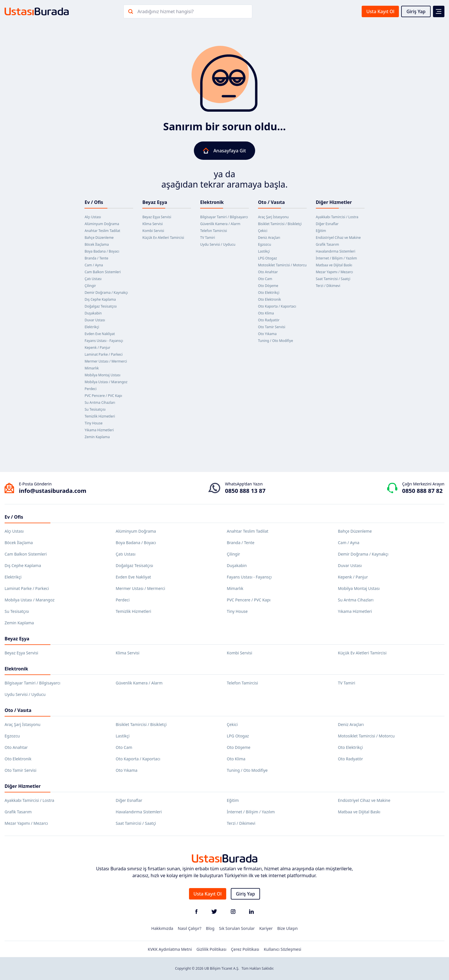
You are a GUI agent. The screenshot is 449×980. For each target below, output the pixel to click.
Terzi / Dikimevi (328, 286)
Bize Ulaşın (287, 928)
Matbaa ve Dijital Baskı (334, 265)
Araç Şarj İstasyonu (273, 217)
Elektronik (212, 202)
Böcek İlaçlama (97, 244)
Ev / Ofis (94, 202)
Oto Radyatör (269, 320)
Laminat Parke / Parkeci (104, 354)
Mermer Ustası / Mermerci (106, 361)
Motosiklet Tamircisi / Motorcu (282, 265)
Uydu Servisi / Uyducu (218, 244)
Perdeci (90, 389)
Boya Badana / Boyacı (102, 251)
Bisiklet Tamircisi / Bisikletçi (280, 224)
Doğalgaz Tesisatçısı (101, 306)
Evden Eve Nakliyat (100, 334)
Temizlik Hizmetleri (100, 416)
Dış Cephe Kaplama (100, 299)
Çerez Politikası (245, 949)
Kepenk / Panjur (97, 348)
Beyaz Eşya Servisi (157, 217)
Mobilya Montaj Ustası (102, 375)
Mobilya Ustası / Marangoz (106, 382)
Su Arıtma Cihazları (100, 403)
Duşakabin (93, 313)
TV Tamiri (208, 238)
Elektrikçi (92, 327)
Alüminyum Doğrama (102, 224)
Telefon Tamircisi (214, 231)
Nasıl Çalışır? (190, 928)
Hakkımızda (162, 928)
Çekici (263, 231)
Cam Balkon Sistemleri (103, 272)
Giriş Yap (416, 11)
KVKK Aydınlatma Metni (170, 949)
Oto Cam (265, 279)
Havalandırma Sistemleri (336, 251)
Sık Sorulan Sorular (237, 928)
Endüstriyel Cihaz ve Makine (338, 238)
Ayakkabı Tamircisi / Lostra (337, 217)
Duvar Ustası (95, 320)
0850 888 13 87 (245, 491)
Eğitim (321, 231)
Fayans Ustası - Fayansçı (104, 341)
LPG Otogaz (267, 258)
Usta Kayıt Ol (380, 11)
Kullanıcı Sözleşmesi (282, 949)
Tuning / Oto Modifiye (275, 341)
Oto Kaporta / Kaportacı (277, 306)
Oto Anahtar (268, 272)
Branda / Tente (96, 258)
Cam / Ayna (94, 265)
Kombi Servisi (153, 231)
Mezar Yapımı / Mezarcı (334, 272)
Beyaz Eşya (155, 202)
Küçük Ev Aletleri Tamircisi (163, 238)
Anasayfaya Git (224, 151)
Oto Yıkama (267, 334)
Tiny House (93, 423)
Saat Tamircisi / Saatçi (333, 279)
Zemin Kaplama (97, 437)
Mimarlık (92, 368)
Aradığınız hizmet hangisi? (166, 11)
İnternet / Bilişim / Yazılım (336, 258)
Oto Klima (266, 313)
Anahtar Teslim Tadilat (102, 231)
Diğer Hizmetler (334, 202)
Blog (210, 928)
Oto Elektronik (269, 299)
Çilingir (90, 286)
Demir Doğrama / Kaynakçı (106, 293)
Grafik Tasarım (327, 244)
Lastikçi (264, 251)
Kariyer (266, 928)
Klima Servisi (152, 224)
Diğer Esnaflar (327, 224)
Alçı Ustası (93, 217)
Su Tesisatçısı (95, 409)
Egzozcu (265, 244)
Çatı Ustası (93, 279)
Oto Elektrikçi (269, 293)
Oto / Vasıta (271, 202)
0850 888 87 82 (422, 491)
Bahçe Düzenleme (99, 238)
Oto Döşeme (268, 286)
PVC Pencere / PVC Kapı (103, 396)
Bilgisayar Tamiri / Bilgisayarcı (224, 217)
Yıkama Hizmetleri (99, 430)
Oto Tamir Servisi (272, 327)
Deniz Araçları (269, 238)
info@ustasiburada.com (53, 491)
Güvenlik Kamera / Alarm (220, 224)
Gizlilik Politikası (211, 949)
